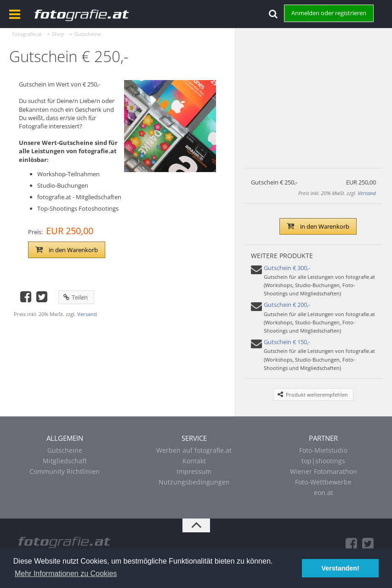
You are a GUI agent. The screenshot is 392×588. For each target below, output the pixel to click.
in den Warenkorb (67, 250)
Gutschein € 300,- (287, 268)
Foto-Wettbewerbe (323, 482)
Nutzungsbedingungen (194, 482)
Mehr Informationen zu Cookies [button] (66, 574)
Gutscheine (65, 450)
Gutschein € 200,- (287, 305)
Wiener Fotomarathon (324, 471)
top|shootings (323, 461)
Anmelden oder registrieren (329, 13)
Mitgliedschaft (65, 461)
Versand (87, 314)
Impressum (194, 471)
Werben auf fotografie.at (194, 450)
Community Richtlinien (65, 471)
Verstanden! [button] (341, 568)
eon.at (324, 493)
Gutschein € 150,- (287, 342)
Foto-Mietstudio (323, 450)
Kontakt (194, 461)
